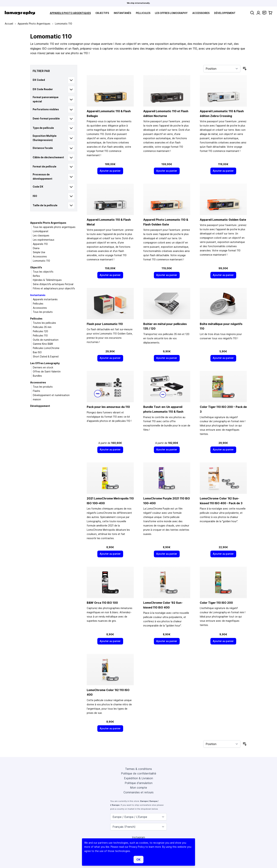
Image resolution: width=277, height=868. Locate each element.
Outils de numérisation (46, 340)
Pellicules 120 (40, 331)
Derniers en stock (43, 367)
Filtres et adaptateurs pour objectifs (54, 288)
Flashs (36, 391)
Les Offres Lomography (171, 13)
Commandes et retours (138, 792)
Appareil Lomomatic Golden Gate (223, 220)
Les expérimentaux (44, 240)
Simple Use (39, 252)
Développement (225, 13)
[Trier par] (222, 69)
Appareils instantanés (45, 299)
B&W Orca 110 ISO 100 (102, 603)
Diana (36, 248)
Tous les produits (43, 312)
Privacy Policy (137, 847)
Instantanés (122, 13)
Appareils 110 (40, 244)
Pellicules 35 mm (42, 327)
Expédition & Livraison (138, 778)
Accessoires (201, 13)
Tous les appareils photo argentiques (54, 227)
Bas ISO (37, 352)
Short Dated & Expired (46, 357)
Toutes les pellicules (44, 323)
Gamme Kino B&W (43, 344)
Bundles (37, 376)
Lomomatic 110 (41, 261)
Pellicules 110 (40, 336)
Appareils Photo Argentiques (70, 13)
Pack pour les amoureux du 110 (108, 407)
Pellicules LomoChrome (46, 348)
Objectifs (102, 13)
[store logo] (20, 13)
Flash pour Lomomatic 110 (105, 324)
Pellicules (143, 13)
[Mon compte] (258, 13)
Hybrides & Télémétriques (47, 280)
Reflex (36, 276)
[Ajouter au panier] (110, 171)
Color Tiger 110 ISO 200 (216, 603)
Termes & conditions (138, 769)
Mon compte (138, 788)
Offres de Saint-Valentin (47, 372)
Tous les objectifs (43, 272)
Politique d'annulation (139, 783)
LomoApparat (41, 231)
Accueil (9, 24)
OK (138, 860)
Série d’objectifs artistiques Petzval (53, 284)
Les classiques (41, 236)
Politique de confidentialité (139, 773)
